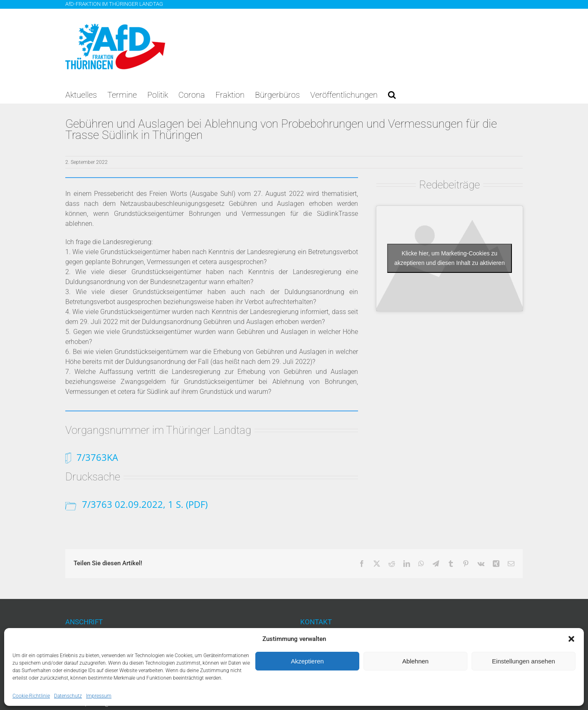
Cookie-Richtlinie (31, 696)
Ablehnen (415, 661)
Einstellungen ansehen (524, 661)
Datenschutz (68, 696)
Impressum (99, 696)
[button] (571, 639)
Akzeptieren (307, 661)
